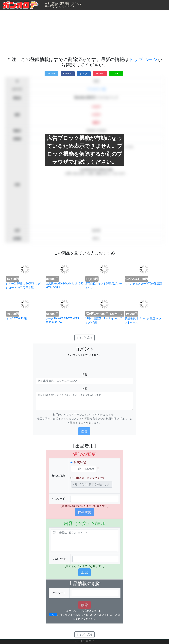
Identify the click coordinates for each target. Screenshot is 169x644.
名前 (84, 374)
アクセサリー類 (96, 89)
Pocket (100, 74)
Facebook (68, 74)
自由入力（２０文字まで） (89, 478)
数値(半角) (80, 462)
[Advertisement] (84, 34)
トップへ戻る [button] (84, 338)
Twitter (51, 74)
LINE (116, 74)
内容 (84, 389)
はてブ (84, 74)
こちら (53, 615)
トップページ (143, 59)
